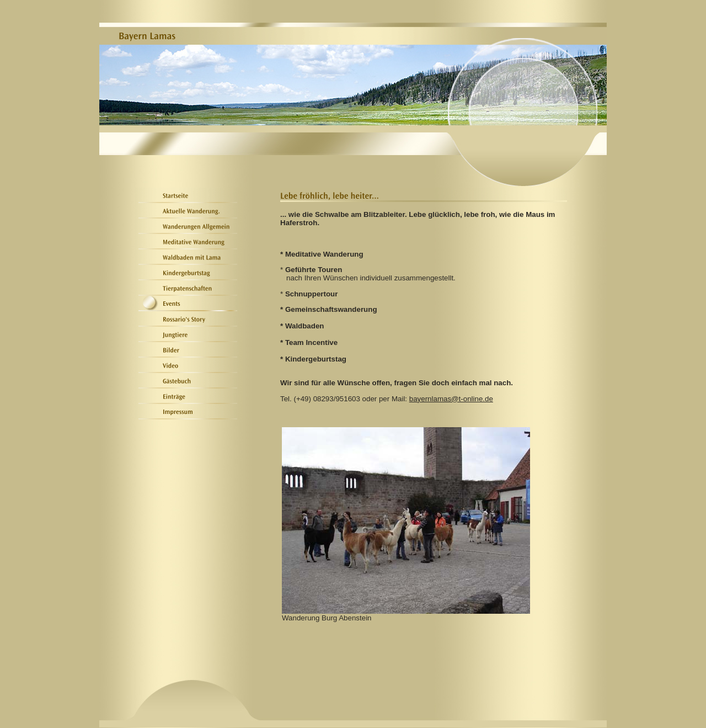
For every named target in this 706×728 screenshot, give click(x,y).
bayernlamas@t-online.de (451, 399)
